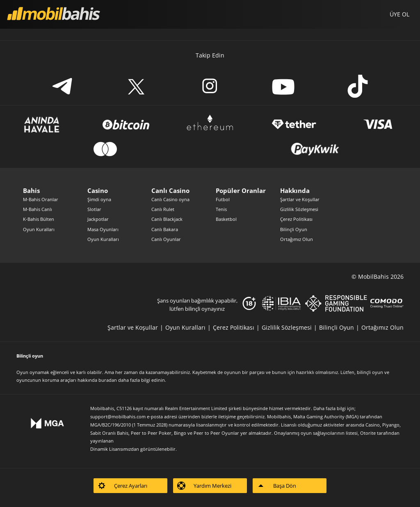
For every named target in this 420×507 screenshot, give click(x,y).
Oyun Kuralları (39, 229)
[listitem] (136, 327)
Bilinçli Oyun (294, 229)
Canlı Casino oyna (170, 199)
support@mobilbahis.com (118, 416)
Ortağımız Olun (297, 239)
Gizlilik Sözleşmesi (299, 209)
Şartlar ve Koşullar (300, 199)
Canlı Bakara (165, 229)
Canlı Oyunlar (166, 239)
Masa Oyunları (103, 229)
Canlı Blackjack (167, 219)
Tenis (221, 209)
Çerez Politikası (296, 219)
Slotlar (94, 209)
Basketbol (226, 219)
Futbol (223, 199)
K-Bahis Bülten (39, 219)
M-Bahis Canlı (38, 209)
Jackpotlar (98, 219)
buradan (108, 380)
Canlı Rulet (163, 209)
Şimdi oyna (99, 199)
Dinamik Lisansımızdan (115, 449)
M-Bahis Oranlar (41, 199)
